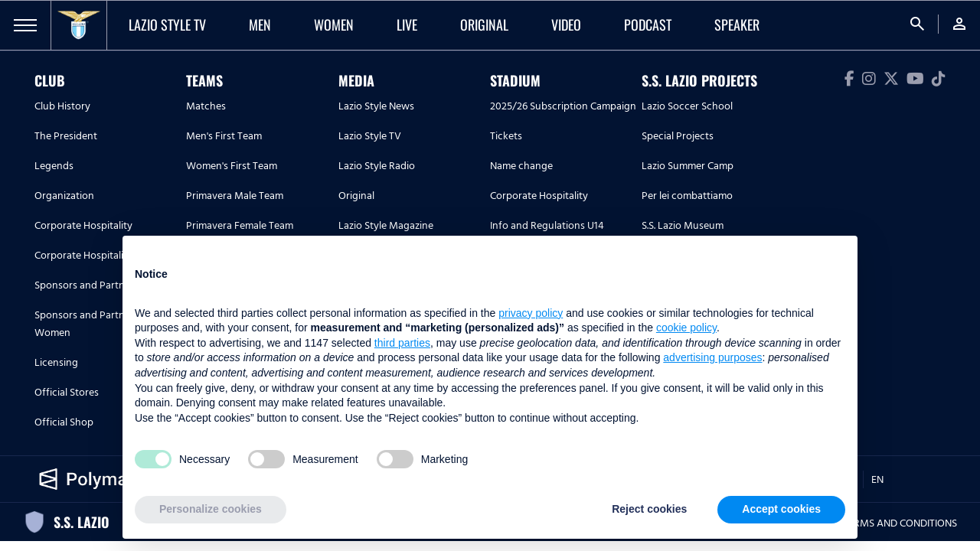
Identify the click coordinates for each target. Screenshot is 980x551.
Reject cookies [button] (649, 509)
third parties (402, 343)
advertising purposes (712, 357)
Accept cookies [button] (781, 509)
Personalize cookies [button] (211, 509)
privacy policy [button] (531, 313)
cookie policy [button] (686, 328)
